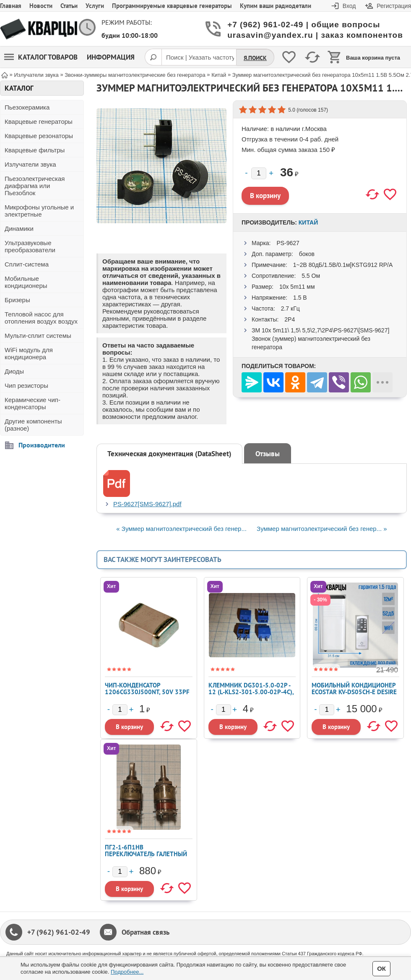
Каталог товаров (41, 57)
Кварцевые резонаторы (39, 136)
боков (307, 254)
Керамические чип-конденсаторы (33, 403)
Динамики (19, 229)
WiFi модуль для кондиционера (29, 353)
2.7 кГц (290, 308)
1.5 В (300, 298)
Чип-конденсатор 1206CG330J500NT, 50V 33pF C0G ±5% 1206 (147, 692)
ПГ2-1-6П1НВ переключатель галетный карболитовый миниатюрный (146, 857)
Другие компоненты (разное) (33, 425)
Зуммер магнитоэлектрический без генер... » (322, 529)
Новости (41, 6)
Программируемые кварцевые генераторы (172, 6)
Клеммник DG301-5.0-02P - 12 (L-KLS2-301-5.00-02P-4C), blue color (251, 692)
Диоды (14, 371)
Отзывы (268, 454)
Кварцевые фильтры (35, 150)
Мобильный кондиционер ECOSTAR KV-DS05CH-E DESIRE (354, 689)
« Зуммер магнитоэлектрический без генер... (181, 529)
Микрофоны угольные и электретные (39, 211)
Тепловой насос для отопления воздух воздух (41, 318)
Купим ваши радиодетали (276, 6)
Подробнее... (127, 972)
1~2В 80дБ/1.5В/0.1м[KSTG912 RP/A (343, 265)
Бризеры (17, 300)
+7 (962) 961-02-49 (59, 932)
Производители (42, 445)
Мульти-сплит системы (38, 336)
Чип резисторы (26, 385)
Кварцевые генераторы (39, 122)
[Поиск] (153, 57)
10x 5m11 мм (297, 287)
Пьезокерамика (27, 107)
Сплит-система (27, 264)
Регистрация (394, 6)
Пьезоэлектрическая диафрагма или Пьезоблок (35, 186)
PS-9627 (288, 243)
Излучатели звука (30, 164)
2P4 (290, 319)
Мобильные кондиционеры (26, 282)
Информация (111, 57)
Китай (308, 222)
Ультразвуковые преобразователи (30, 246)
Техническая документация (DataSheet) (169, 454)
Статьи (69, 6)
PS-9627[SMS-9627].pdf (147, 504)
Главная (11, 6)
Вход (349, 6)
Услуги (95, 6)
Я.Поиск (255, 58)
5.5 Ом (311, 276)
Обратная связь (146, 932)
